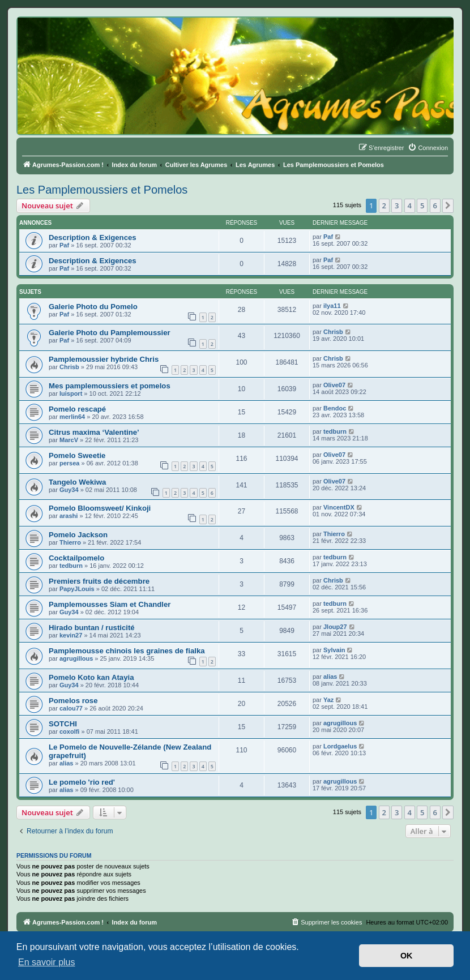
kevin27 (71, 635)
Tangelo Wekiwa (77, 482)
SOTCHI (63, 724)
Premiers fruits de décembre (99, 581)
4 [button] (410, 206)
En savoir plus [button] (47, 962)
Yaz (328, 700)
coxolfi (69, 731)
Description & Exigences (93, 237)
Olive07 (334, 385)
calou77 (71, 708)
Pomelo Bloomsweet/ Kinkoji (100, 508)
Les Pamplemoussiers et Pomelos (102, 190)
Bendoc (335, 408)
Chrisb (333, 332)
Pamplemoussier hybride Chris (104, 359)
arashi (69, 516)
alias (330, 677)
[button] (448, 206)
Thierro (70, 542)
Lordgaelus (340, 746)
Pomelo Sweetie (77, 455)
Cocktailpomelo (76, 558)
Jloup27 (335, 627)
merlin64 (72, 417)
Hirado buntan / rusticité (92, 628)
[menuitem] (428, 148)
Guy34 (69, 490)
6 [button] (435, 206)
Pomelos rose (73, 701)
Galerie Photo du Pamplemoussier (110, 333)
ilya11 (332, 306)
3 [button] (397, 206)
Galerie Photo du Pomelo (93, 307)
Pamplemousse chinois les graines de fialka (127, 651)
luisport (71, 393)
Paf (64, 245)
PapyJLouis (77, 589)
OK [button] (407, 956)
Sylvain (334, 650)
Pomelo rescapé (77, 409)
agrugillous (76, 658)
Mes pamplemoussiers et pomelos (110, 386)
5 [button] (422, 206)
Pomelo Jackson (78, 535)
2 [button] (384, 206)
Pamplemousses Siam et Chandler (110, 604)
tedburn (335, 431)
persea (69, 463)
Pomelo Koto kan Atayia (91, 677)
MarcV (69, 440)
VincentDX (339, 507)
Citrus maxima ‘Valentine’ (94, 432)
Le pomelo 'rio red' (82, 782)
